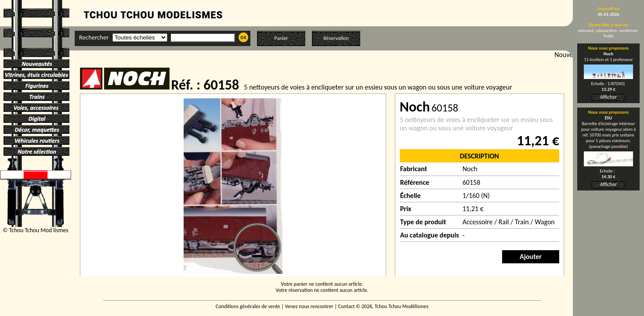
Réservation (336, 38)
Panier (281, 38)
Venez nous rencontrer (309, 306)
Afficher (608, 97)
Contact (347, 306)
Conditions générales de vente (248, 306)
